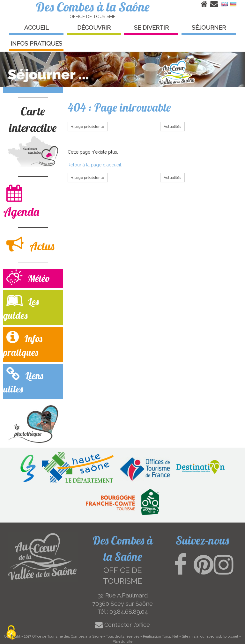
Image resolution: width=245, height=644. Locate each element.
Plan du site (122, 641)
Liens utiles (23, 381)
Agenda (21, 201)
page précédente (88, 127)
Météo (28, 278)
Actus (30, 244)
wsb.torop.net (227, 636)
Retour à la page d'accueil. (95, 165)
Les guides (21, 307)
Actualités (172, 127)
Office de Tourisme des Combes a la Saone (67, 636)
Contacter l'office (122, 625)
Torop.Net (170, 636)
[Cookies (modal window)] (11, 633)
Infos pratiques (23, 344)
